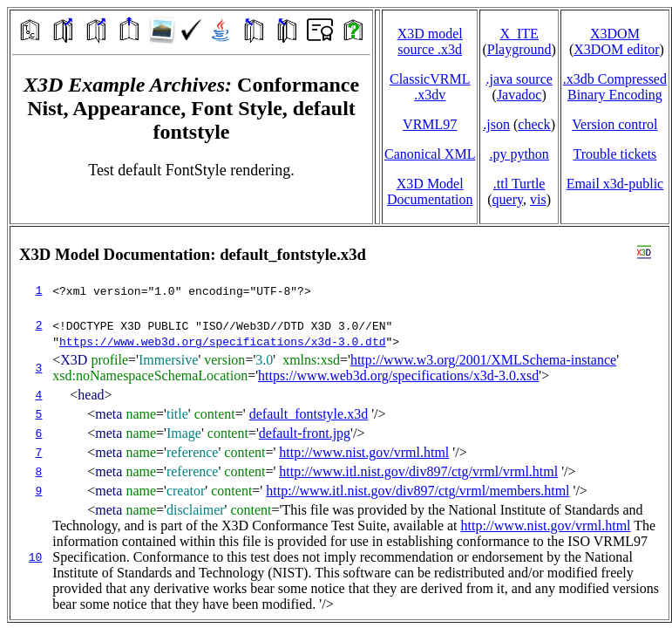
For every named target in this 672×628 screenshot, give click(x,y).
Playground (519, 49)
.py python (519, 154)
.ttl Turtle (519, 184)
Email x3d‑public (615, 184)
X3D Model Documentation (430, 191)
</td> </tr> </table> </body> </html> (339, 423)
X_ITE (519, 34)
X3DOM (615, 34)
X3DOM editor (616, 49)
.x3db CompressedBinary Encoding (615, 87)
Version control (614, 124)
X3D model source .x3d (430, 41)
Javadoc (519, 95)
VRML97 (430, 124)
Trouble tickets (614, 154)
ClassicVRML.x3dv (430, 87)
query (508, 199)
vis (538, 199)
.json (496, 124)
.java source (519, 79)
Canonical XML (430, 154)
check (534, 124)
